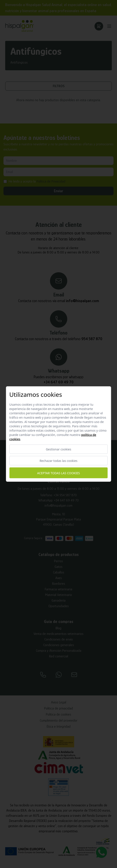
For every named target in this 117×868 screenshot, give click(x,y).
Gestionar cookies (58, 449)
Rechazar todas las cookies (58, 461)
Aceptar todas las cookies (58, 473)
